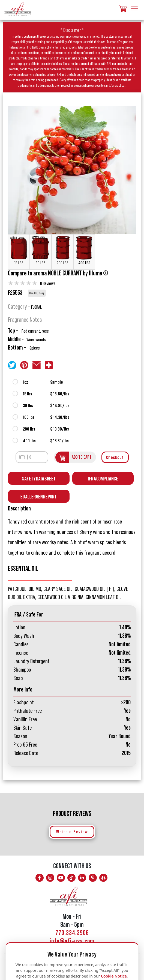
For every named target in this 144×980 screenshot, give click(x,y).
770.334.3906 (72, 933)
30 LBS (41, 250)
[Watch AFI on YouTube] (61, 878)
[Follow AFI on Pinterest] (93, 878)
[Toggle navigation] (134, 9)
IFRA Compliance (103, 478)
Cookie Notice (114, 976)
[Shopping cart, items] (122, 9)
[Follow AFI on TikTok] (71, 878)
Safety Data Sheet (39, 478)
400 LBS (84, 250)
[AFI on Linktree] (103, 878)
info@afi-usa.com (72, 941)
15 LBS (19, 250)
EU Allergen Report (39, 496)
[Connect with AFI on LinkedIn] (82, 878)
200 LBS (62, 250)
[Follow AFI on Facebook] (40, 878)
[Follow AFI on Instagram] (50, 878)
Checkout (115, 457)
